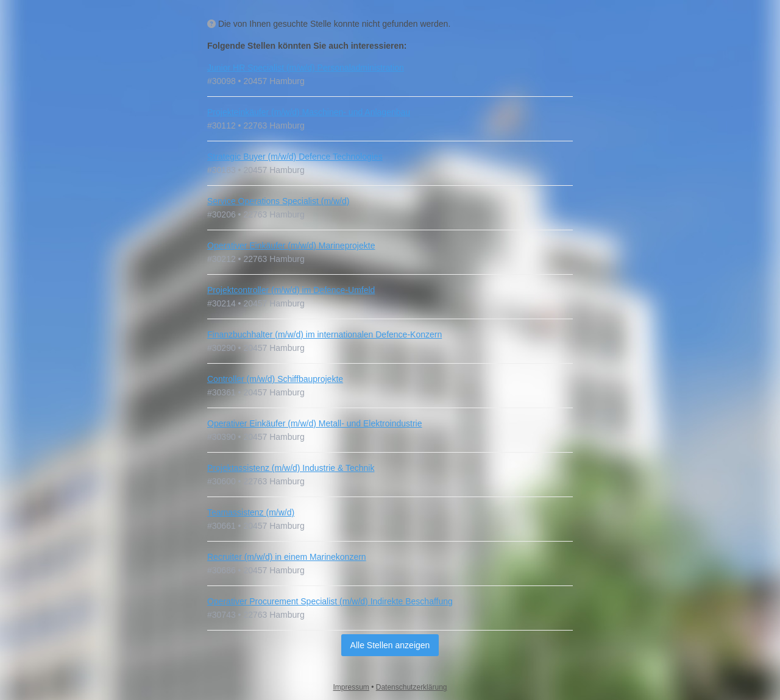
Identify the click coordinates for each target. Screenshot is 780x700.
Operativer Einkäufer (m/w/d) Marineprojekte (291, 246)
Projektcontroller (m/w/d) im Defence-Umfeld (291, 290)
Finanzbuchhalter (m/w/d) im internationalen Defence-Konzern (324, 334)
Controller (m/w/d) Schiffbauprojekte (275, 379)
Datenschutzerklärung (412, 687)
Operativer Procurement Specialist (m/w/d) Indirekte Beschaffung (330, 601)
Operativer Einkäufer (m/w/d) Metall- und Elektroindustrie (314, 423)
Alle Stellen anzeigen (390, 645)
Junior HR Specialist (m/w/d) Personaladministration (306, 68)
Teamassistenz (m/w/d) (251, 512)
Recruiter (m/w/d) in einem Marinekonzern (287, 557)
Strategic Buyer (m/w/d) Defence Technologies (295, 157)
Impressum (351, 687)
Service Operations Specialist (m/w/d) (278, 201)
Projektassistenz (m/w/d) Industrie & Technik (291, 468)
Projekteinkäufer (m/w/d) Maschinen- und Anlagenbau (309, 112)
